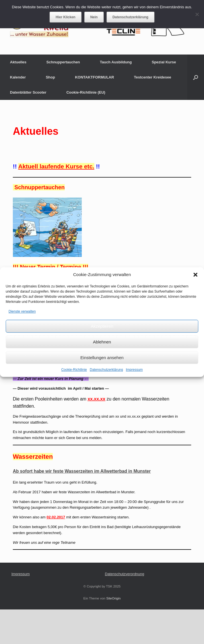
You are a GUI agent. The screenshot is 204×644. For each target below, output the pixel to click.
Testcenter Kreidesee (153, 77)
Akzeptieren (102, 326)
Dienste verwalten (22, 311)
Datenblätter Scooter (28, 92)
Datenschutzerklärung (106, 370)
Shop (51, 77)
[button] (195, 275)
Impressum (134, 370)
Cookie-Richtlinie (74, 370)
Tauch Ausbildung (116, 62)
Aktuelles (18, 62)
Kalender (18, 77)
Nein (94, 17)
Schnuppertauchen (63, 62)
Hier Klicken (65, 17)
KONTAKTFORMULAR (94, 77)
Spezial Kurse (164, 62)
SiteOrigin (114, 598)
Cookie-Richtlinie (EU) (86, 92)
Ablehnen (102, 342)
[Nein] (197, 14)
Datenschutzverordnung (125, 574)
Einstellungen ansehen (102, 358)
